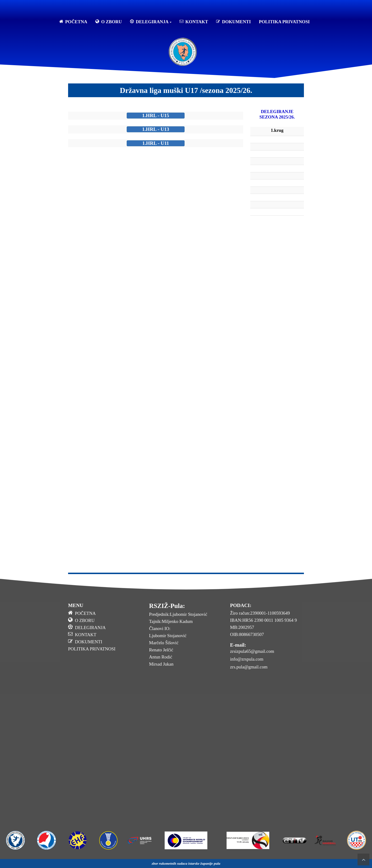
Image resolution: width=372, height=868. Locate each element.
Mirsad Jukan (161, 664)
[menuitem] (105, 614)
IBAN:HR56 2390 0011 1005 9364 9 (264, 620)
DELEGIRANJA (151, 22)
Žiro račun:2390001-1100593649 (260, 613)
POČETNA (73, 22)
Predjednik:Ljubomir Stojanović (178, 614)
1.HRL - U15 (156, 115)
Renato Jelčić (161, 650)
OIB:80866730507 (247, 634)
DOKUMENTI (233, 22)
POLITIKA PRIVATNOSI (284, 22)
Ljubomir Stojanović (168, 636)
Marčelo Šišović (164, 643)
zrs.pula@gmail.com (249, 667)
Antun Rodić (161, 657)
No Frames (156, 341)
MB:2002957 (242, 627)
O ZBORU (109, 22)
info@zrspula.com (247, 659)
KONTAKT (194, 22)
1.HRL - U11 (156, 143)
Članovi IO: (160, 628)
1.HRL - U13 (156, 129)
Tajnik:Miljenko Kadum (171, 621)
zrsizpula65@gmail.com (252, 651)
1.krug (277, 130)
